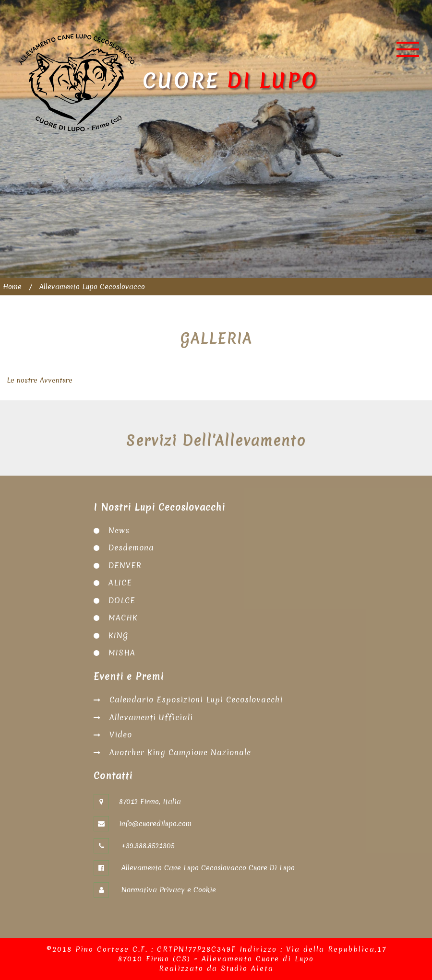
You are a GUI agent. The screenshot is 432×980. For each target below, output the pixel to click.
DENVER (125, 565)
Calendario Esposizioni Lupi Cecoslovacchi (196, 700)
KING (119, 635)
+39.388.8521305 (147, 846)
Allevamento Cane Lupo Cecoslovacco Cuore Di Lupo (207, 868)
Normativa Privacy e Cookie (168, 890)
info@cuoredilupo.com (155, 824)
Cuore (169, 83)
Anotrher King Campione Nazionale (180, 752)
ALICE (120, 583)
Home (12, 287)
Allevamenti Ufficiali (151, 717)
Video (121, 735)
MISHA (122, 653)
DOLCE (122, 600)
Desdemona (131, 548)
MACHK (123, 618)
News (119, 530)
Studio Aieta (247, 968)
